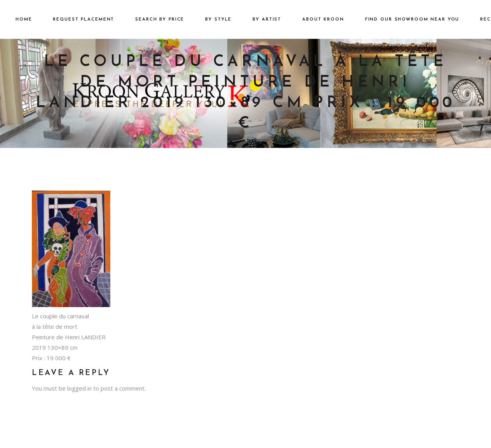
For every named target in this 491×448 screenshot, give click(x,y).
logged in (79, 388)
